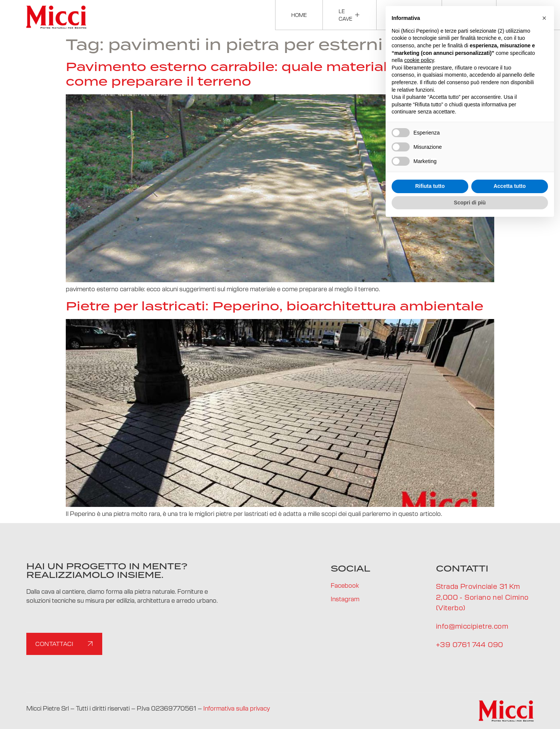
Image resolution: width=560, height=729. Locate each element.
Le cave (350, 15)
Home (299, 15)
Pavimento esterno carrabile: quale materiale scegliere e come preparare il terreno (272, 74)
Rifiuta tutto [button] (430, 186)
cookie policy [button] (419, 60)
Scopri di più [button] (470, 203)
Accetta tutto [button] (510, 186)
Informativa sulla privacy (237, 708)
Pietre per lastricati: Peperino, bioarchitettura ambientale (275, 306)
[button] (544, 18)
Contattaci (65, 644)
